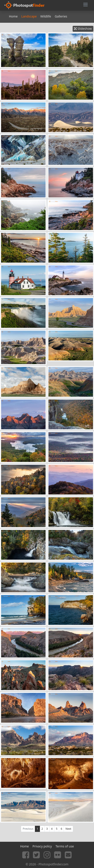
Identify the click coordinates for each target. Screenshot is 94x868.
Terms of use (65, 846)
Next (68, 829)
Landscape (29, 16)
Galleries (61, 16)
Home (13, 16)
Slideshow (83, 29)
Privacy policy (42, 846)
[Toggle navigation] (86, 5)
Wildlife (46, 16)
